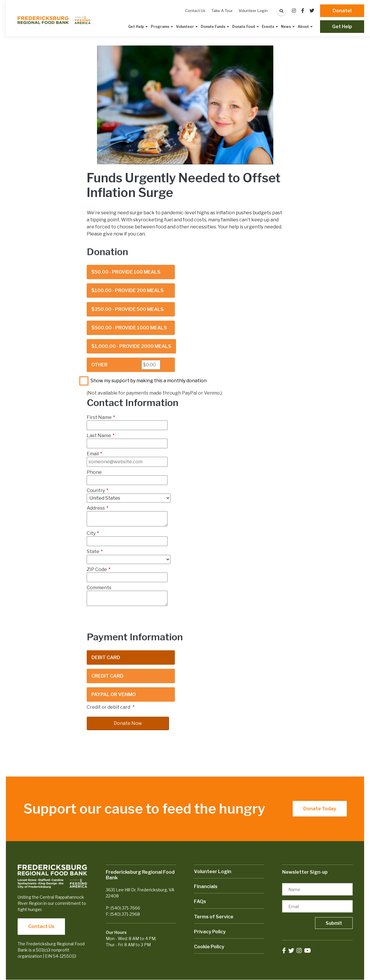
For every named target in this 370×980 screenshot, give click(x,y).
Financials (206, 886)
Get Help (342, 27)
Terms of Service (214, 917)
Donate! (342, 11)
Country (98, 490)
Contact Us (41, 926)
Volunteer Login (213, 872)
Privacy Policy (210, 932)
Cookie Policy (209, 947)
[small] (294, 11)
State (95, 552)
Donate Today (320, 809)
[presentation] (131, 620)
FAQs (200, 901)
